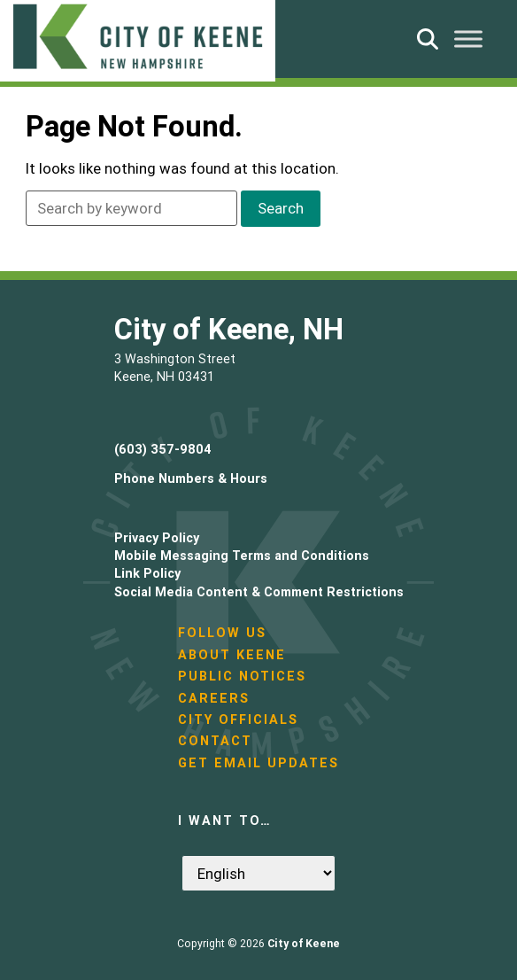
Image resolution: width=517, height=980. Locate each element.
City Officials (238, 719)
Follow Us (222, 633)
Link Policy (147, 573)
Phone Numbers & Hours (191, 478)
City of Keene (304, 943)
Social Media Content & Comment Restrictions (259, 592)
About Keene (232, 655)
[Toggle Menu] (468, 39)
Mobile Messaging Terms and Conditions (242, 556)
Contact (215, 741)
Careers (214, 698)
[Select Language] (258, 873)
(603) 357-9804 (163, 449)
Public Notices (242, 676)
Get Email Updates (258, 763)
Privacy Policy (157, 538)
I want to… (225, 821)
